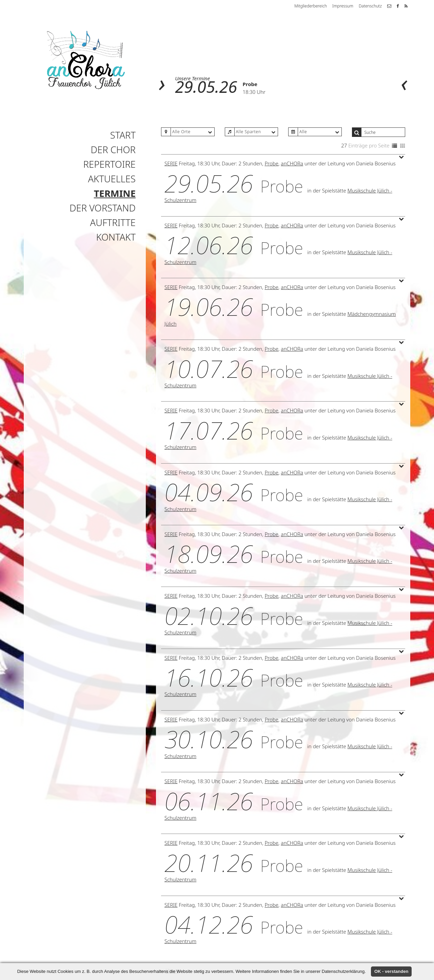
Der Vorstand (103, 208)
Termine (115, 193)
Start (123, 135)
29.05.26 (206, 87)
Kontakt (116, 237)
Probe (250, 84)
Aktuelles (112, 179)
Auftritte (113, 222)
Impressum (343, 6)
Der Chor (113, 150)
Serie (171, 163)
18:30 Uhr (254, 92)
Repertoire (110, 164)
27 (344, 145)
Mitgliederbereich (311, 6)
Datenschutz (370, 6)
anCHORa (292, 163)
